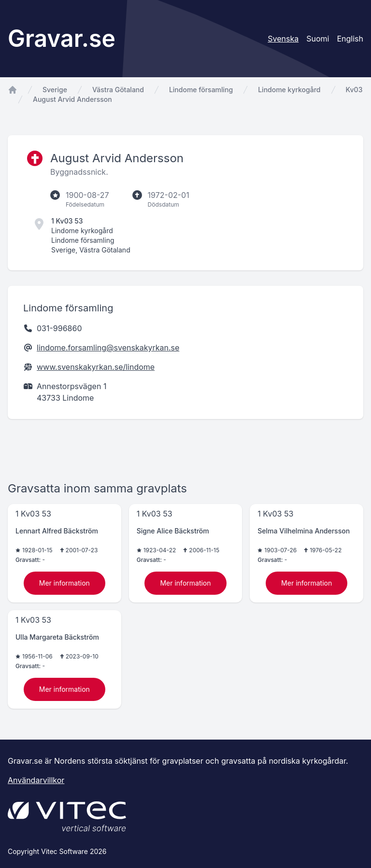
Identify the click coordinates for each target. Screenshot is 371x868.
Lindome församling (201, 90)
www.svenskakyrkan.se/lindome (96, 367)
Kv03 (354, 90)
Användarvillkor (36, 780)
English (350, 39)
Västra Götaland (118, 90)
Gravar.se (62, 38)
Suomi (318, 39)
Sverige (55, 90)
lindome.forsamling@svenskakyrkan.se (108, 348)
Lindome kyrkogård (289, 90)
